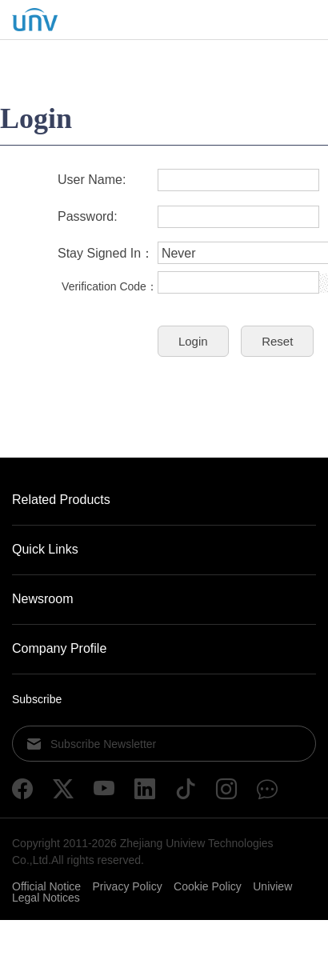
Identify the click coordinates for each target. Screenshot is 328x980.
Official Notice (46, 886)
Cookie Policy (208, 886)
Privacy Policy (128, 886)
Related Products (61, 500)
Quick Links (45, 549)
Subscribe (37, 699)
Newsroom (42, 599)
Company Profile (59, 648)
